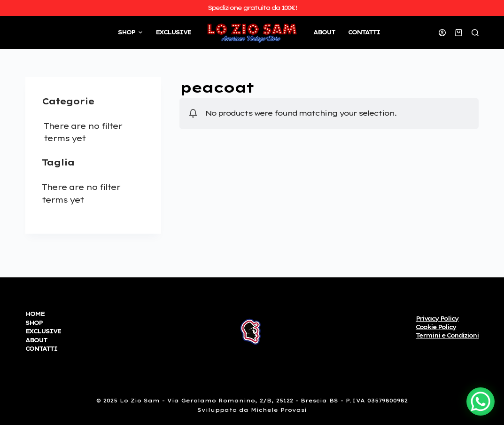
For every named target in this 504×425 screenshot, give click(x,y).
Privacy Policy (437, 319)
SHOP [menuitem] (131, 32)
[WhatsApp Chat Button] (481, 401)
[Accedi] (442, 33)
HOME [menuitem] (35, 314)
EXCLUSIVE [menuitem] (173, 32)
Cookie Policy (436, 327)
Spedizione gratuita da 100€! (252, 8)
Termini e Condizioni (447, 335)
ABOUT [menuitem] (324, 32)
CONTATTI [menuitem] (364, 32)
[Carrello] (459, 33)
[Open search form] (475, 33)
